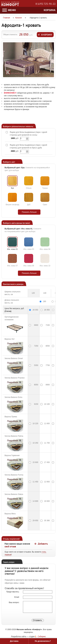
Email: (17, 597)
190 (45, 301)
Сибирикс (42, 637)
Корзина (50, 10)
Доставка (14, 641)
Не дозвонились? (43, 641)
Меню (9, 10)
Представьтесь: (13, 592)
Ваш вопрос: (14, 602)
